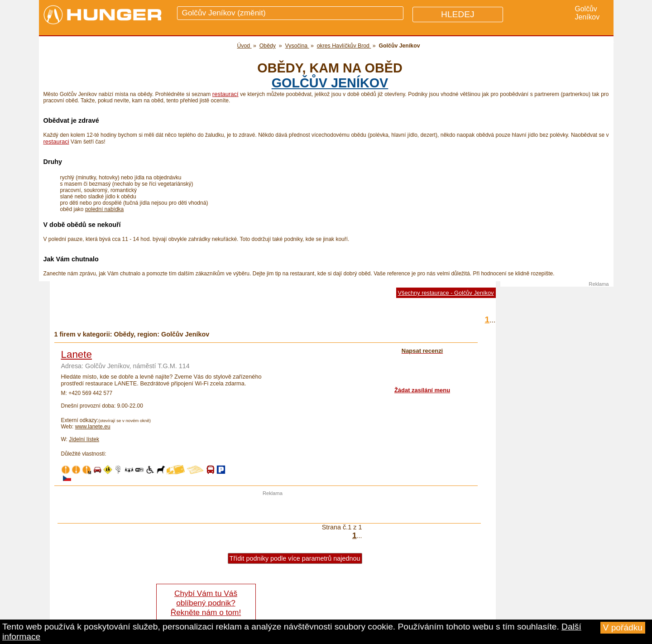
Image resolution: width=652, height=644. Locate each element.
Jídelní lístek (84, 439)
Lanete (77, 354)
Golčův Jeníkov (330, 83)
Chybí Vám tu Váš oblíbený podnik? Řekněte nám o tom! (206, 603)
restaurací (225, 94)
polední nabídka (104, 209)
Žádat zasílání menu (422, 390)
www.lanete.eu (93, 427)
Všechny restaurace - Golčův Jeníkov (446, 293)
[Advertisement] (273, 509)
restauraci (56, 142)
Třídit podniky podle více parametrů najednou (295, 558)
